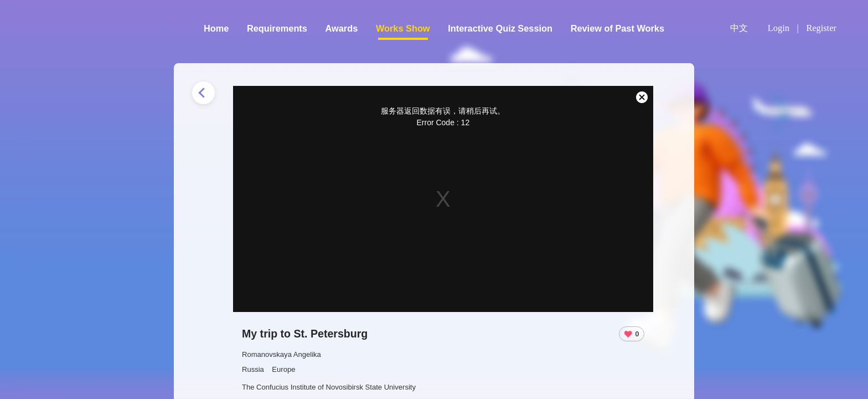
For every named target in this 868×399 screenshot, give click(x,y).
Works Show (403, 28)
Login (779, 28)
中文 (739, 28)
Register (821, 28)
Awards (342, 28)
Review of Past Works (618, 28)
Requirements (277, 28)
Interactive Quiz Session (500, 28)
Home (216, 28)
